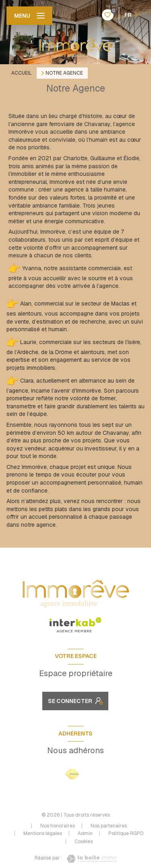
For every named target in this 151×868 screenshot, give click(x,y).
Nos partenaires (109, 826)
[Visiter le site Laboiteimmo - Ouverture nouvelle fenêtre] (89, 859)
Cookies (84, 842)
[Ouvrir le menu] (29, 16)
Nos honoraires (58, 826)
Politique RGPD (126, 833)
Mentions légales (43, 833)
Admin (85, 833)
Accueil (22, 73)
